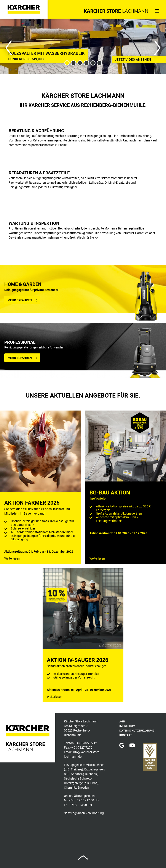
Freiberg (76, 769)
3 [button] (80, 63)
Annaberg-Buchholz (84, 774)
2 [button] (73, 63)
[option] (83, 46)
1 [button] (67, 63)
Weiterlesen (12, 558)
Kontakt (126, 735)
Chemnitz (70, 788)
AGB (122, 721)
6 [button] (99, 63)
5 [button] (93, 63)
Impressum (127, 726)
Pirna (94, 783)
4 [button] (86, 63)
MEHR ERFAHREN (20, 300)
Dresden (84, 788)
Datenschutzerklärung (137, 731)
